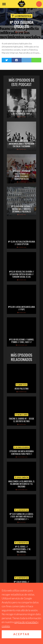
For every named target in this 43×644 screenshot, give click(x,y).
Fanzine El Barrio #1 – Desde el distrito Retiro (22, 420)
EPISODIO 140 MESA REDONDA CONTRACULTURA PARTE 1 (22, 452)
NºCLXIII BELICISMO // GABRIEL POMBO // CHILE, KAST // (22, 341)
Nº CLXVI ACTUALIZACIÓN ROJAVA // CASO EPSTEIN (22, 243)
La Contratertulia (23, 16)
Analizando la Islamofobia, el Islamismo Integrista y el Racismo (21, 484)
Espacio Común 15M (22, 477)
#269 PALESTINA (22, 388)
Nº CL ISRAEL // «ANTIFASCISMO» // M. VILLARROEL (22, 549)
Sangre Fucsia (21, 385)
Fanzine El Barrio (21, 415)
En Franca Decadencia (22, 447)
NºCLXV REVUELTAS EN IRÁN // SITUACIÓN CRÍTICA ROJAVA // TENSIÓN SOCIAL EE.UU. (22, 274)
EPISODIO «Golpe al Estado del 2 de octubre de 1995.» (21, 112)
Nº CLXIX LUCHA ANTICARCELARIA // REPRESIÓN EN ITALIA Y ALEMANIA (21, 144)
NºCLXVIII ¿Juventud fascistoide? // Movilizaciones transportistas (21, 175)
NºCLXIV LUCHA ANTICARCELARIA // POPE (21, 308)
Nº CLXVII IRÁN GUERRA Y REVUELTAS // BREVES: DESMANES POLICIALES (21, 209)
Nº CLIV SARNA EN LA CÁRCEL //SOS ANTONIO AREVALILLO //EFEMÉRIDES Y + (22, 516)
